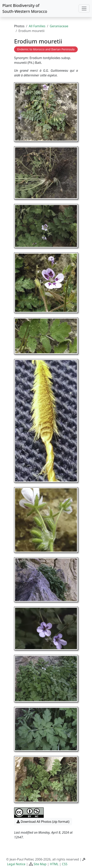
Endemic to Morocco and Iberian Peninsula (46, 49)
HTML (54, 864)
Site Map (40, 864)
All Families (37, 26)
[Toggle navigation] (84, 8)
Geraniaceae (59, 26)
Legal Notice (16, 864)
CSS (65, 864)
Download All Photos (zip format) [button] (43, 822)
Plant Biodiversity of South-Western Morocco (25, 8)
